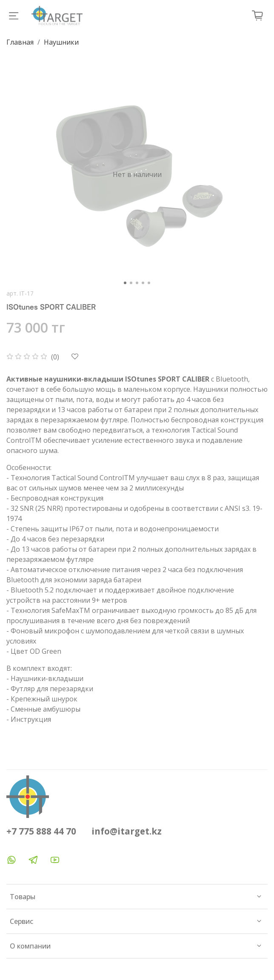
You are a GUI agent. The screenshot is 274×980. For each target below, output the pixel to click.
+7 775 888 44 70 (41, 831)
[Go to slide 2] (131, 283)
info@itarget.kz (127, 831)
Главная (20, 42)
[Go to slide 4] (143, 283)
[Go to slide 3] (137, 283)
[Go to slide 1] (125, 283)
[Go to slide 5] (149, 283)
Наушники (61, 42)
